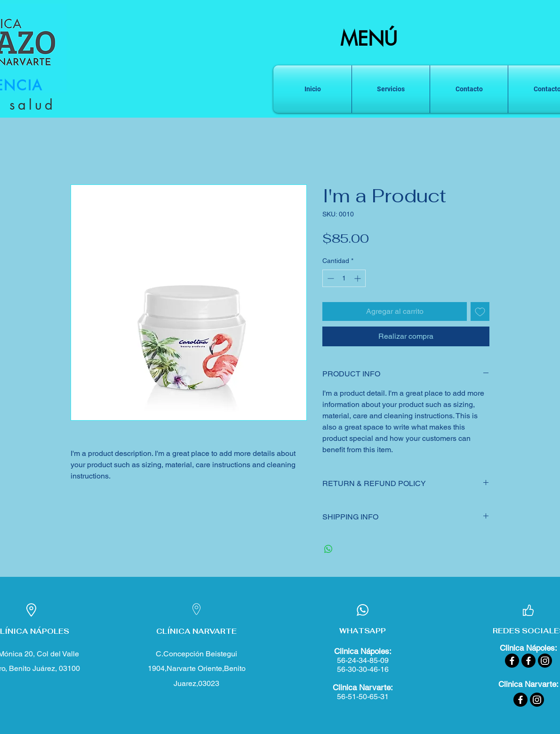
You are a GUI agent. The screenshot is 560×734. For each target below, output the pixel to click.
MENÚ (369, 39)
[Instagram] (545, 661)
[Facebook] (512, 661)
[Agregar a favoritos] (480, 311)
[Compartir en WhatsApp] (328, 549)
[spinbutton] (344, 278)
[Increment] (358, 278)
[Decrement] (330, 278)
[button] (391, 89)
